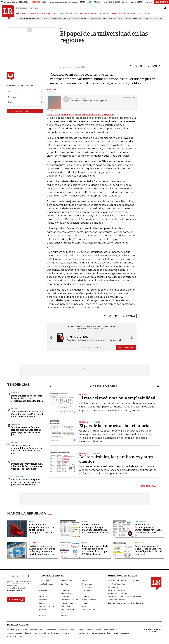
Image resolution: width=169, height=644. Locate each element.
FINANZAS (24, 14)
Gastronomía (17, 476)
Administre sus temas (19, 111)
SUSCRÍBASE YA (126, 348)
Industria (15, 424)
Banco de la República (52, 18)
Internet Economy (47, 606)
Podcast (43, 609)
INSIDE (147, 14)
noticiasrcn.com (98, 633)
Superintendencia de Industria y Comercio (126, 603)
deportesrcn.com (15, 636)
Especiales (65, 597)
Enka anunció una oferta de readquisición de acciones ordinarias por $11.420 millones (95, 550)
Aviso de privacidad (116, 590)
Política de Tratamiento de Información (125, 597)
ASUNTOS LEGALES (108, 14)
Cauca (127, 18)
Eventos (86, 597)
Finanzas (43, 600)
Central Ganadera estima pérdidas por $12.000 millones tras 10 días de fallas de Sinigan (95, 529)
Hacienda (15, 393)
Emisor (67, 18)
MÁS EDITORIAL (149, 486)
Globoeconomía (89, 600)
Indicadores (44, 603)
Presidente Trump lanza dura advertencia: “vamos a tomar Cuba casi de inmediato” (27, 466)
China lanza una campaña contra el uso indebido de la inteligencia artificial (42, 529)
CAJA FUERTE (123, 14)
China (32, 522)
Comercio (34, 543)
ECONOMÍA (35, 14)
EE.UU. (14, 461)
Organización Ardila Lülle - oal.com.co (152, 630)
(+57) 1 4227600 (14, 590)
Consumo (43, 590)
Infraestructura (67, 603)
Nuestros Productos (117, 584)
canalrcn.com (68, 633)
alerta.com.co (127, 633)
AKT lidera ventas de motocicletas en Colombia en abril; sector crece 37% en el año (27, 449)
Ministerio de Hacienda (113, 18)
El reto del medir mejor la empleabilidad (117, 398)
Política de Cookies (116, 600)
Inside (85, 603)
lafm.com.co (113, 633)
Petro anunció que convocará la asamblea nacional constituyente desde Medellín (27, 398)
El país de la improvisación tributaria (114, 426)
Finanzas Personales (69, 600)
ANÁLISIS (95, 14)
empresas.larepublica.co (58, 630)
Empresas (43, 597)
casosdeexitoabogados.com (20, 633)
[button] (50, 338)
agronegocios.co (37, 630)
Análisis (85, 581)
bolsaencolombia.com (104, 630)
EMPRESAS (46, 14)
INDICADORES (137, 14)
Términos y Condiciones (118, 593)
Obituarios (65, 606)
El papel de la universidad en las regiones (92, 114)
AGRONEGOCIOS (82, 14)
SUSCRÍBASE (162, 2)
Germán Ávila (95, 18)
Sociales (43, 616)
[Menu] (18, 14)
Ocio (84, 606)
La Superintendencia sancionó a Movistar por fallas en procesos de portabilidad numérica (42, 550)
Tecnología (140, 543)
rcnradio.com (83, 633)
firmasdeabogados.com (81, 630)
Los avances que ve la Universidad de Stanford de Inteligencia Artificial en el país (148, 550)
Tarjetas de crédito (153, 18)
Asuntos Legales (46, 584)
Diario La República (57, 114)
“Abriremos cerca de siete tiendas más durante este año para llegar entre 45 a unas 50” (27, 431)
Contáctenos (114, 587)
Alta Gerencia (66, 581)
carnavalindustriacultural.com (47, 633)
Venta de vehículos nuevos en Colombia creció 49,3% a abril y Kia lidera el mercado (27, 414)
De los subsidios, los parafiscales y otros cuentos (116, 459)
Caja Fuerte (66, 584)
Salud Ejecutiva (89, 609)
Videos (64, 616)
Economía (86, 590)
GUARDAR (154, 66)
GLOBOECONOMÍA (66, 14)
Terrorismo (137, 18)
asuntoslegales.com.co (17, 630)
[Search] (149, 8)
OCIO (54, 14)
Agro (84, 522)
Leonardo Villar (79, 18)
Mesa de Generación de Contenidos (124, 581)
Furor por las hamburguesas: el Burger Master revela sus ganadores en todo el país (27, 482)
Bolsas (85, 543)
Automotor (17, 408)
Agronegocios (45, 581)
